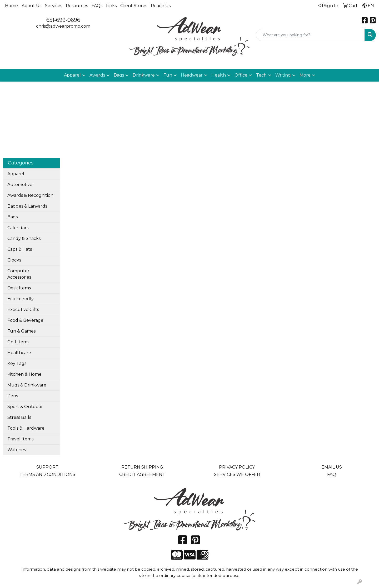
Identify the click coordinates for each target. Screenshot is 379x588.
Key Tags (17, 363)
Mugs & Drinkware (27, 385)
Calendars (18, 228)
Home (11, 6)
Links (111, 6)
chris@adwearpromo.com (63, 26)
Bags (13, 217)
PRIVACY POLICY (237, 467)
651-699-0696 (63, 20)
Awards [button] (97, 75)
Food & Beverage (25, 320)
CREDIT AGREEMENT (142, 474)
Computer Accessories (19, 274)
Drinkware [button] (144, 75)
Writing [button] (283, 75)
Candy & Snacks (24, 238)
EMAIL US (332, 467)
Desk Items (19, 288)
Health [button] (219, 75)
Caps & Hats (20, 249)
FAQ (332, 474)
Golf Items (18, 342)
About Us (31, 6)
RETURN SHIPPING (142, 467)
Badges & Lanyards (27, 206)
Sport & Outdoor (25, 407)
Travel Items (20, 439)
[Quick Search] (310, 35)
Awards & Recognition (30, 195)
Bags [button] (119, 75)
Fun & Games (21, 331)
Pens (13, 396)
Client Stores (134, 6)
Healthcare (19, 353)
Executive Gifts (23, 310)
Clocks (14, 260)
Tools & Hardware (26, 428)
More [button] (305, 75)
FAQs (97, 6)
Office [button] (241, 75)
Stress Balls (19, 417)
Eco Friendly (21, 299)
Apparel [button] (72, 75)
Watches (17, 450)
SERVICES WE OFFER (237, 474)
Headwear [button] (192, 75)
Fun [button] (168, 75)
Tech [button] (261, 75)
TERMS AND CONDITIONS (47, 474)
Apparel (16, 174)
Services (54, 6)
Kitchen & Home (24, 374)
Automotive (20, 185)
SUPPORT (47, 467)
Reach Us (161, 6)
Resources (77, 6)
